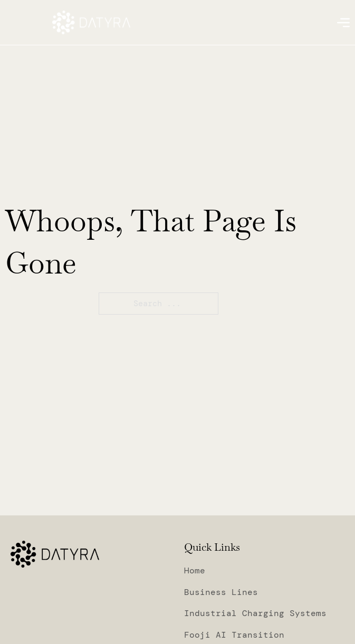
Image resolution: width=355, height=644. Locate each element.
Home (195, 571)
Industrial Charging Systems (255, 613)
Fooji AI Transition (234, 635)
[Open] (343, 23)
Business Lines (221, 592)
